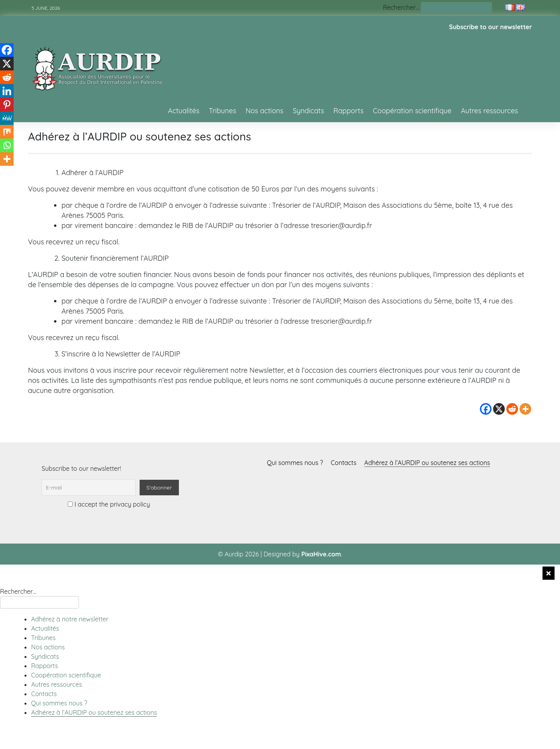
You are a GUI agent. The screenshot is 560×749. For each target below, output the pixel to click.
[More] (525, 409)
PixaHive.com (321, 554)
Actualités (184, 111)
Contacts (344, 463)
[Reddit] (512, 409)
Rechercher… (401, 7)
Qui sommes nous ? (295, 463)
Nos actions (264, 111)
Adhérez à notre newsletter (70, 619)
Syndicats (309, 111)
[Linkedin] (7, 91)
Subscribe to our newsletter (491, 27)
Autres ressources (489, 111)
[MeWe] (7, 118)
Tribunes (223, 111)
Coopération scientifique (412, 111)
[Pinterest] (7, 104)
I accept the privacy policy (109, 504)
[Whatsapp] (7, 145)
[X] (499, 409)
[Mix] (7, 132)
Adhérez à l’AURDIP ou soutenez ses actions (427, 463)
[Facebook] (486, 409)
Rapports (348, 111)
